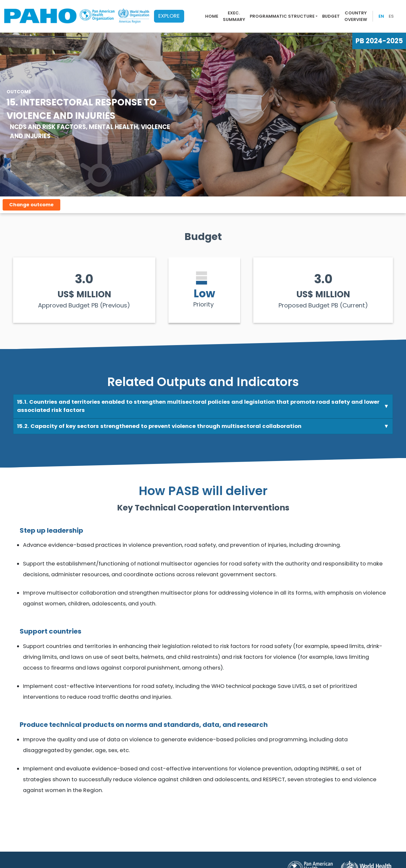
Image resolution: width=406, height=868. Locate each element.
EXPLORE (169, 16)
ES (391, 16)
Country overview (356, 16)
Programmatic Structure (282, 16)
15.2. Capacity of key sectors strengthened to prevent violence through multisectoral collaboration (159, 426)
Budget (331, 16)
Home (212, 16)
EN (381, 16)
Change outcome (31, 205)
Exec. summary (234, 16)
